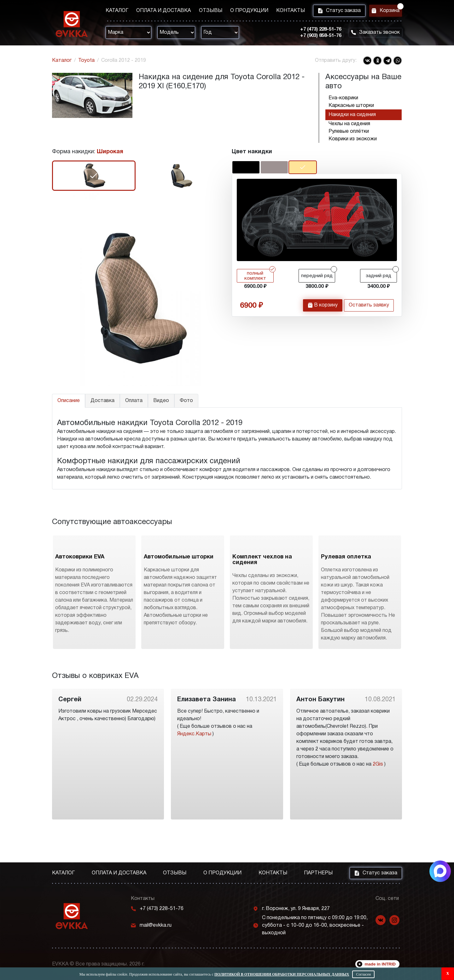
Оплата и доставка (161, 12)
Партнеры (318, 873)
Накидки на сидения (352, 115)
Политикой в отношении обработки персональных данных (282, 974)
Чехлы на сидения (349, 124)
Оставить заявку (369, 307)
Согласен (363, 974)
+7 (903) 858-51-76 (315, 38)
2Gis (378, 799)
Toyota (86, 61)
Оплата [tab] (134, 401)
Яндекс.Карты (194, 769)
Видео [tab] (161, 401)
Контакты (279, 12)
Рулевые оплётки (349, 131)
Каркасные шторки (351, 106)
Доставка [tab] (102, 401)
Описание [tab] (69, 401)
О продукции (241, 12)
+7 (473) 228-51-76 (315, 31)
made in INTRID (380, 964)
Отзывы (205, 12)
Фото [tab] (186, 401)
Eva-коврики (343, 98)
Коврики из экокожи (353, 139)
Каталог (117, 12)
